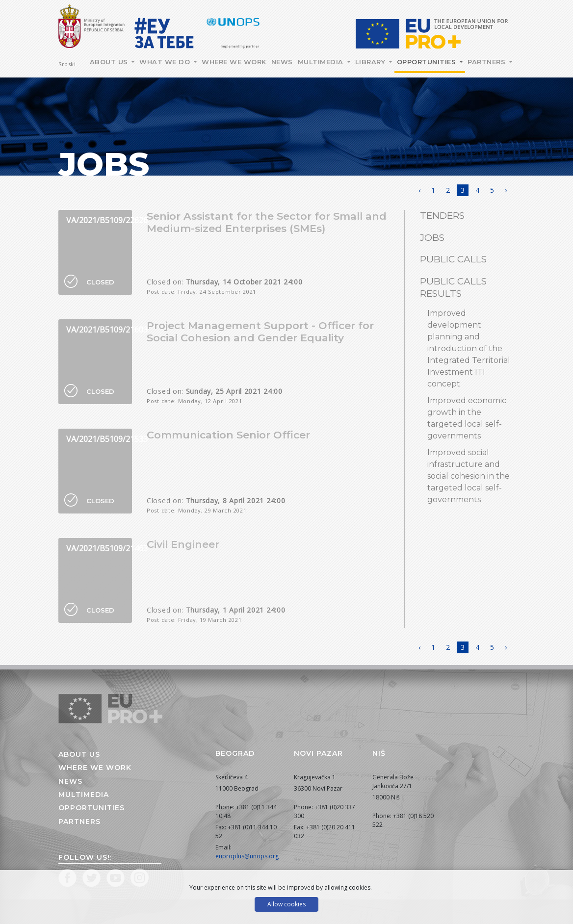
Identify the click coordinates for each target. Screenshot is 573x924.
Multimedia (322, 62)
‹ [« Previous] (419, 190)
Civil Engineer (183, 544)
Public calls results (453, 287)
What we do (166, 62)
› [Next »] (506, 190)
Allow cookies (286, 904)
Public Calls (453, 259)
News (282, 62)
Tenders (442, 216)
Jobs (432, 238)
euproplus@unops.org (247, 856)
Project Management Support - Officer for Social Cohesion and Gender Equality (260, 332)
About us (79, 754)
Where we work (234, 62)
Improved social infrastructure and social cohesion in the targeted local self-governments (469, 476)
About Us (110, 62)
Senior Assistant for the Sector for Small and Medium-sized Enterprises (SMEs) (267, 222)
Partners (488, 62)
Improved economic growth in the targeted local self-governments (467, 418)
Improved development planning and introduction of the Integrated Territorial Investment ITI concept (469, 348)
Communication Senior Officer (228, 435)
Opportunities (428, 62)
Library (371, 62)
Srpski (67, 64)
